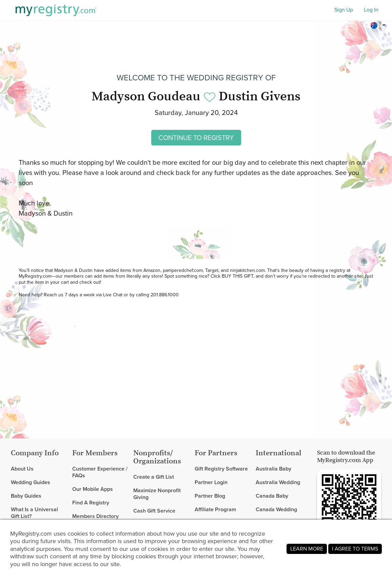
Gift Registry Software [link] (221, 469)
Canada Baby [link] (272, 496)
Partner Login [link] (211, 482)
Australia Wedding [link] (278, 482)
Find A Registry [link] (91, 503)
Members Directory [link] (95, 516)
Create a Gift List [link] (154, 477)
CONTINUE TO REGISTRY (196, 138)
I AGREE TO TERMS (355, 549)
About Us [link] (22, 469)
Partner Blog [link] (210, 496)
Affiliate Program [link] (215, 509)
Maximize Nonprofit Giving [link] (157, 494)
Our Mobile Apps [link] (93, 489)
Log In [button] (371, 10)
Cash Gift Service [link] (154, 511)
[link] (39, 482)
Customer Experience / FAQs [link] (100, 472)
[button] (379, 25)
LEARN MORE (307, 549)
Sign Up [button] (344, 10)
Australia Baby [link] (273, 469)
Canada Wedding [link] (276, 509)
